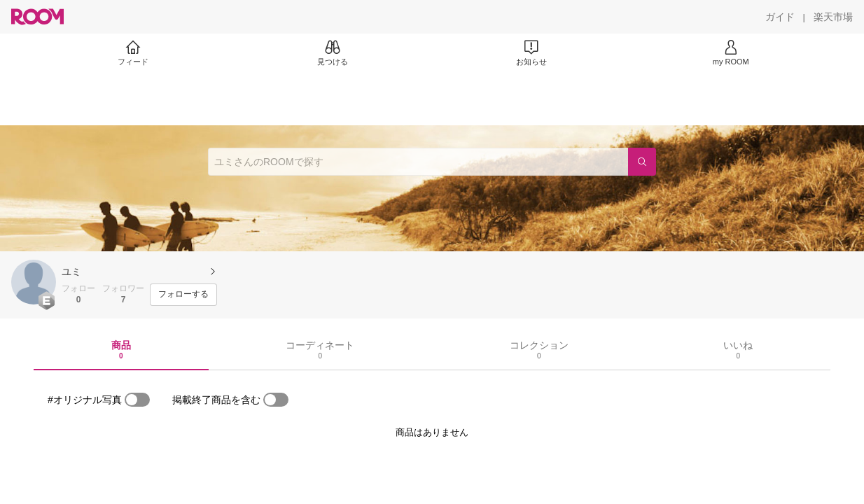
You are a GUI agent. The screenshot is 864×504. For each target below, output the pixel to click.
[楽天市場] (833, 17)
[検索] (642, 162)
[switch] (137, 400)
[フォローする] (183, 295)
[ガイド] (780, 17)
